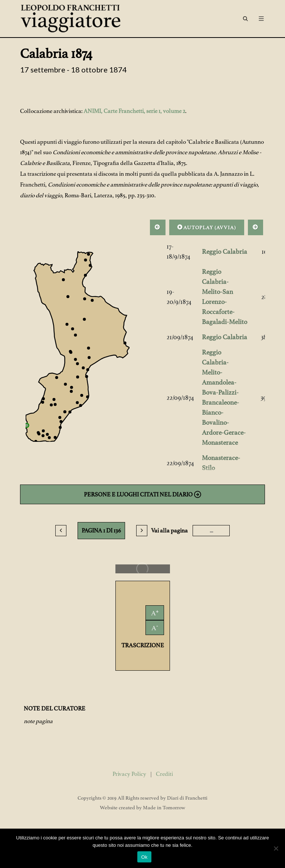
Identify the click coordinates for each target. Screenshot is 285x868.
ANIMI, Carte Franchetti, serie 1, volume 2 (134, 111)
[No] (276, 848)
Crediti (164, 774)
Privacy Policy (129, 774)
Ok (144, 857)
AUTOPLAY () (207, 227)
